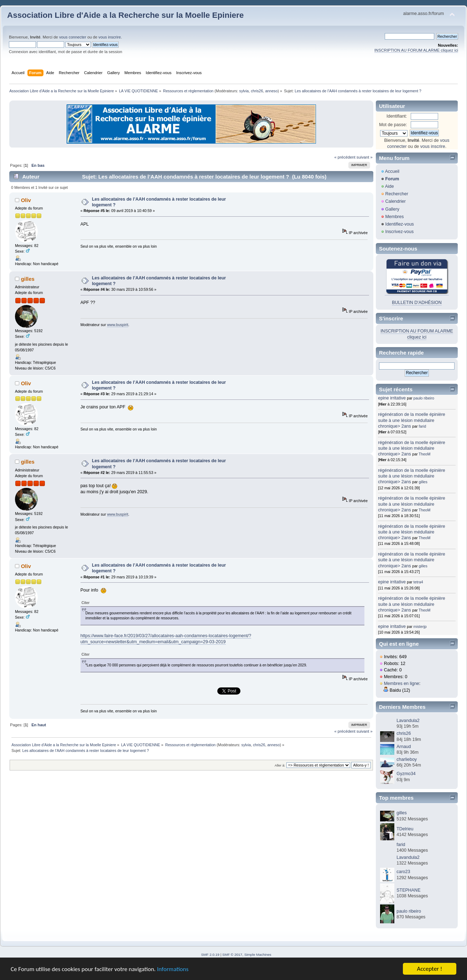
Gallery (392, 209)
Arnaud (404, 747)
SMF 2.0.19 (210, 955)
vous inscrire (110, 37)
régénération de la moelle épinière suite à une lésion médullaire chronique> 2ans (412, 420)
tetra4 (418, 582)
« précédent (345, 157)
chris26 (257, 91)
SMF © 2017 (232, 955)
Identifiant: (397, 116)
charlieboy (407, 759)
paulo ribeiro (424, 398)
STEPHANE (408, 890)
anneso (271, 91)
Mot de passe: (393, 125)
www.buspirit (117, 325)
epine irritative (392, 398)
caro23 (403, 872)
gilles (28, 279)
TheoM (424, 454)
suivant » (365, 157)
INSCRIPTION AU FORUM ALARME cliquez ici (416, 50)
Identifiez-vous (399, 224)
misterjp (420, 626)
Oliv (26, 200)
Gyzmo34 (406, 774)
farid (423, 426)
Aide (390, 186)
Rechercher (396, 194)
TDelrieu (405, 829)
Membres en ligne (402, 684)
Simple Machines (258, 955)
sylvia (244, 91)
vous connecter (73, 37)
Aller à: (280, 765)
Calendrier (395, 201)
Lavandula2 (408, 721)
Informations (173, 969)
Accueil (392, 171)
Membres (394, 217)
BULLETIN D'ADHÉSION (417, 303)
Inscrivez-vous (399, 232)
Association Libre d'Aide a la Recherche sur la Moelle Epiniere (125, 15)
